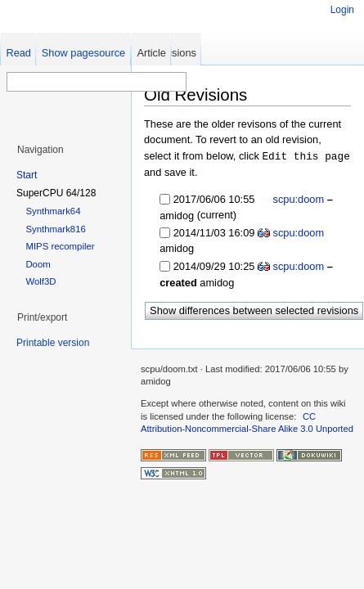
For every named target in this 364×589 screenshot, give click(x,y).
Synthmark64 (53, 211)
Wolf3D (40, 281)
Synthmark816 (55, 229)
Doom (38, 264)
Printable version (53, 343)
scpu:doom (297, 198)
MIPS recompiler (60, 246)
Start (27, 175)
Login (342, 10)
